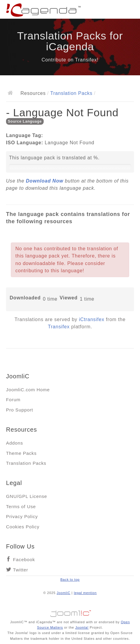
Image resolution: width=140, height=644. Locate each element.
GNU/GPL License (26, 496)
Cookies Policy (23, 527)
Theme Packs (21, 453)
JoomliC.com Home (28, 390)
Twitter (20, 570)
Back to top (70, 580)
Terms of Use (21, 506)
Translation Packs (71, 93)
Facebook (24, 560)
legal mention (85, 593)
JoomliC (64, 593)
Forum (13, 400)
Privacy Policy (22, 516)
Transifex (59, 327)
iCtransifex (92, 319)
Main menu (129, 11)
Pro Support (20, 410)
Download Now (45, 181)
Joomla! (82, 627)
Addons (14, 443)
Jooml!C (70, 612)
